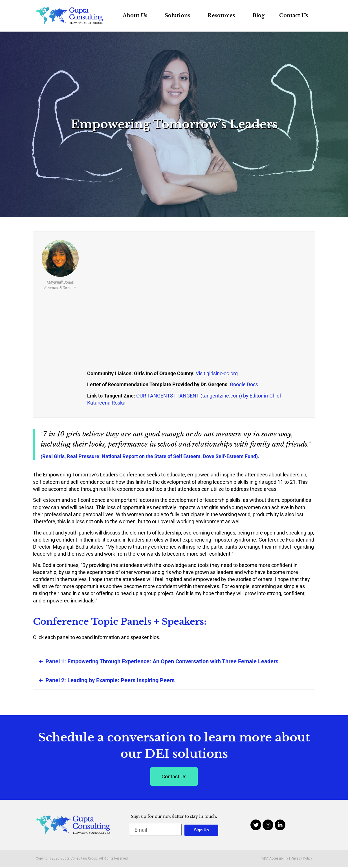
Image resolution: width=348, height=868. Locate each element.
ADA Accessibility (275, 858)
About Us (136, 16)
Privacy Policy (301, 858)
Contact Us (294, 16)
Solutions (179, 16)
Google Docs (244, 384)
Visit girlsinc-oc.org (217, 373)
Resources (223, 16)
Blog (258, 16)
